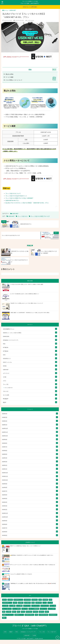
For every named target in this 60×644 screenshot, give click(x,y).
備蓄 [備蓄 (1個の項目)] (4, 612)
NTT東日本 (6, 347)
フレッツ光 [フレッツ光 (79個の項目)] (53, 606)
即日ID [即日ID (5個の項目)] (23, 612)
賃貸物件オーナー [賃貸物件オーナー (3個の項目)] (19, 615)
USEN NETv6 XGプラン (12, 201)
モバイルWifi (6, 395)
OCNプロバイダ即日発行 (30, 7)
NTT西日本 (6, 351)
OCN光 (5, 366)
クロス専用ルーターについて (14, 80)
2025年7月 (5, 447)
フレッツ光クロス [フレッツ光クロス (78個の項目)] (7, 609)
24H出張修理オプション (9, 329)
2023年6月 (5, 532)
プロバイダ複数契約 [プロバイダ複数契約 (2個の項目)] (34, 609)
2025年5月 (5, 454)
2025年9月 (5, 440)
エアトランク (6, 373)
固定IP (5, 402)
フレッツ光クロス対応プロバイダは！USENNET (19, 198)
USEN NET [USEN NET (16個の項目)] (39, 603)
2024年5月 (5, 499)
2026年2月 (5, 421)
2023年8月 (5, 524)
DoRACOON (6, 336)
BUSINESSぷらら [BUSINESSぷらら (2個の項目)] (18, 600)
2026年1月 (5, 425)
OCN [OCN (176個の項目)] (50, 600)
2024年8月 (5, 487)
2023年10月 (5, 517)
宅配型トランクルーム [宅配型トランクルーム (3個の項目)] (8, 615)
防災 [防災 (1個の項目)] (36, 615)
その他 (5, 377)
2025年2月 (5, 465)
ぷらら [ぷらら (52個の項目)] (45, 603)
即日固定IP (6, 399)
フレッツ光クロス (23, 216)
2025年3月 (5, 462)
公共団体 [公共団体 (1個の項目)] (9, 612)
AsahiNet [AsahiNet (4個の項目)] (10, 600)
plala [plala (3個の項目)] (33, 603)
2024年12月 (5, 473)
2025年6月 (5, 451)
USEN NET (13, 10)
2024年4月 (5, 502)
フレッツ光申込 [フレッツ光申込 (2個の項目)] (17, 609)
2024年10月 (5, 480)
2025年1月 (5, 469)
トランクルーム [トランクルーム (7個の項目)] (36, 606)
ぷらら (5, 381)
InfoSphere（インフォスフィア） (11, 340)
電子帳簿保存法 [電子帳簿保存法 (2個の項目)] (53, 615)
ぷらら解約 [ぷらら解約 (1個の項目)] (12, 606)
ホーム (5, 10)
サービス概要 (10, 77)
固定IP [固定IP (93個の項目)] (47, 612)
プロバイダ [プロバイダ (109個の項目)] (25, 609)
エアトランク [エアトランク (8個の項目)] (27, 606)
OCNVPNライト (7, 359)
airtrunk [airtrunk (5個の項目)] (4, 600)
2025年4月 (5, 458)
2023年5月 (5, 535)
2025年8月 (5, 443)
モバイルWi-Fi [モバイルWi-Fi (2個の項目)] (52, 609)
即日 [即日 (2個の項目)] (18, 612)
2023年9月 (5, 521)
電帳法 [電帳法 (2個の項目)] (4, 618)
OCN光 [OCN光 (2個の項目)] (15, 603)
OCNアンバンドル (7, 362)
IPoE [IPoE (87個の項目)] (40, 600)
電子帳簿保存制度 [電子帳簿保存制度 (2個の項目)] (43, 615)
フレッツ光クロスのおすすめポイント (16, 196)
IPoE (4, 344)
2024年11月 (5, 476)
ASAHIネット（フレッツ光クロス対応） (12, 333)
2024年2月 (5, 510)
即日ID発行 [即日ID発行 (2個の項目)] (29, 612)
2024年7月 (5, 491)
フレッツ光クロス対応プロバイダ (40, 216)
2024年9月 (5, 484)
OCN (4, 355)
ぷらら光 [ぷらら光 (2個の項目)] (50, 603)
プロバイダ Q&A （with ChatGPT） (30, 3)
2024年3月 (5, 506)
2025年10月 (5, 436)
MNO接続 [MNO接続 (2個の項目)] (45, 600)
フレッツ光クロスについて (13, 194)
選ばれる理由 (10, 74)
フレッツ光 (6, 384)
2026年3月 (5, 417)
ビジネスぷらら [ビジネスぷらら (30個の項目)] (45, 606)
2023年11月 (5, 513)
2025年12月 (5, 428)
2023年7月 (5, 528)
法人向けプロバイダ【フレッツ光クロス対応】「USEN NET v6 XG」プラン (27, 203)
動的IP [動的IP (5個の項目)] (14, 612)
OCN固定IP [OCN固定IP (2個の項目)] (27, 603)
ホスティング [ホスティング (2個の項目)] (43, 609)
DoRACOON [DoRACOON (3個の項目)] (27, 600)
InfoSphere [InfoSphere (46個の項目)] (35, 600)
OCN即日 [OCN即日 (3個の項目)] (21, 603)
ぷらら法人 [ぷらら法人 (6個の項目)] (5, 606)
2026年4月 (5, 414)
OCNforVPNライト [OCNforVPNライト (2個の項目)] (7, 603)
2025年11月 (5, 432)
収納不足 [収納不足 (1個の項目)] (41, 612)
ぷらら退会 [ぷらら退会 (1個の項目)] (19, 606)
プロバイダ (6, 391)
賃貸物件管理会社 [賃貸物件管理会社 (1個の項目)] (29, 615)
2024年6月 (5, 495)
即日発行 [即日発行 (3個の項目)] (35, 612)
